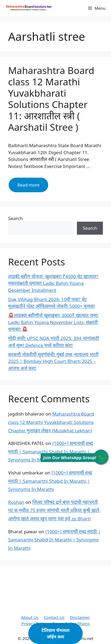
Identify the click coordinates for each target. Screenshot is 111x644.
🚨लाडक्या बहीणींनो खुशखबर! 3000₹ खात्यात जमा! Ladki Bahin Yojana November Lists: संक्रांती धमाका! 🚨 (53, 322)
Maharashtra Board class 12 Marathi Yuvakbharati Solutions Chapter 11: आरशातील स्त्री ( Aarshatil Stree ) (51, 99)
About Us (30, 617)
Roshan (16, 502)
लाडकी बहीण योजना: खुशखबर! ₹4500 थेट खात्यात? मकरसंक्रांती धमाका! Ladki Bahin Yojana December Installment (53, 283)
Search (15, 218)
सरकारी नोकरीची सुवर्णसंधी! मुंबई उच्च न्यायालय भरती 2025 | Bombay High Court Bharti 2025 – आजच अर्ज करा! (53, 361)
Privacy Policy (34, 623)
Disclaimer (80, 617)
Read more (33, 187)
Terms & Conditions (71, 623)
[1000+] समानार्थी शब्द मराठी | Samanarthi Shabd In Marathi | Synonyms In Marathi (50, 451)
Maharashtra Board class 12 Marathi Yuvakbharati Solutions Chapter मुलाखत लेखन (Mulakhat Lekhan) (51, 422)
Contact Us (54, 617)
